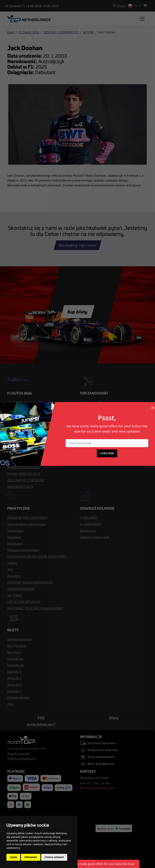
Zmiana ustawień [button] (54, 857)
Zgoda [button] (13, 857)
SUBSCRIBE (107, 453)
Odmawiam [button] (31, 857)
